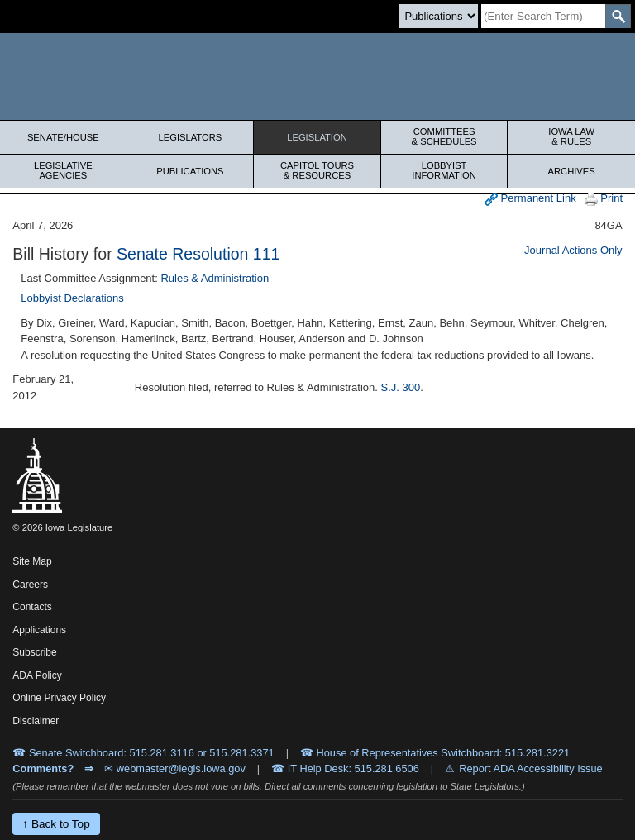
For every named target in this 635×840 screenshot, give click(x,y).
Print (604, 199)
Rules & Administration (215, 278)
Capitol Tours (317, 170)
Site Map (32, 561)
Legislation (317, 137)
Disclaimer (36, 721)
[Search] (543, 16)
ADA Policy (37, 675)
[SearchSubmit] (618, 16)
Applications (39, 630)
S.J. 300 (401, 387)
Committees (444, 136)
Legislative (63, 170)
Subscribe (34, 652)
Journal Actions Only (573, 250)
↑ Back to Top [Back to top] (56, 824)
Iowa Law (571, 136)
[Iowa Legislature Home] (317, 76)
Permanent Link (530, 199)
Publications (190, 171)
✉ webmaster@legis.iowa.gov (175, 768)
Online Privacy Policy (59, 698)
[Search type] (439, 16)
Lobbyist (444, 170)
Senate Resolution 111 (198, 254)
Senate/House (63, 137)
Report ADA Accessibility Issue (531, 768)
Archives (572, 171)
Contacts (32, 607)
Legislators (191, 137)
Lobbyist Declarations (72, 298)
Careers (30, 585)
